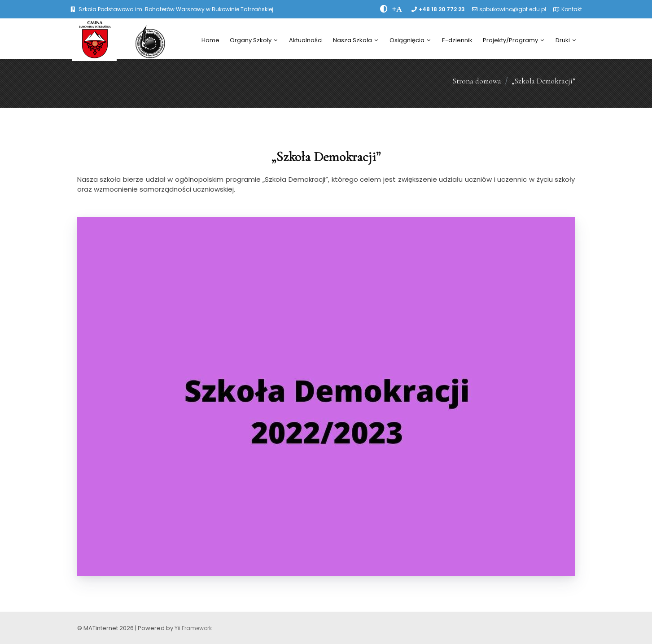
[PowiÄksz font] (397, 9)
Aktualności (306, 40)
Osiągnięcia (410, 40)
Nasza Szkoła (355, 40)
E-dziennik (457, 40)
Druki (566, 40)
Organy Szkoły (254, 40)
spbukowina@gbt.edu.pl (513, 9)
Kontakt (572, 9)
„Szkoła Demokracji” (543, 81)
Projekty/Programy (513, 40)
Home (210, 40)
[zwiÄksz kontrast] (384, 9)
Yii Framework (193, 628)
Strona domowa (477, 81)
